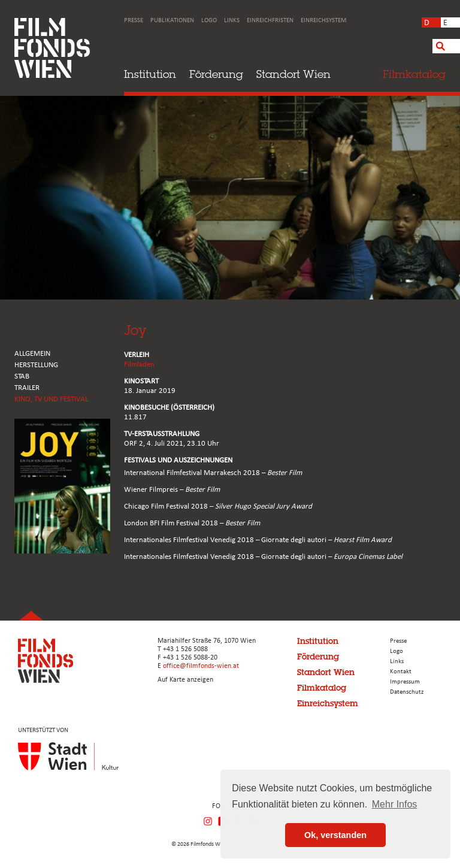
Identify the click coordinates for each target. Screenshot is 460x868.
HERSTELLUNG (36, 365)
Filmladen (139, 365)
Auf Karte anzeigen (185, 680)
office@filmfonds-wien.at (201, 666)
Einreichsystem (323, 21)
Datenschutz (407, 692)
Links (232, 21)
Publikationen (172, 21)
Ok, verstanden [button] (335, 835)
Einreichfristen (270, 21)
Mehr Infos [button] (395, 804)
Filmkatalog (322, 688)
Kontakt (401, 672)
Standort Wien (293, 74)
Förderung (216, 74)
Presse (134, 21)
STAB (22, 376)
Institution (150, 74)
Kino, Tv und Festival (51, 399)
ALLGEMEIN (32, 354)
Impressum (405, 682)
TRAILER (27, 388)
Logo (209, 21)
